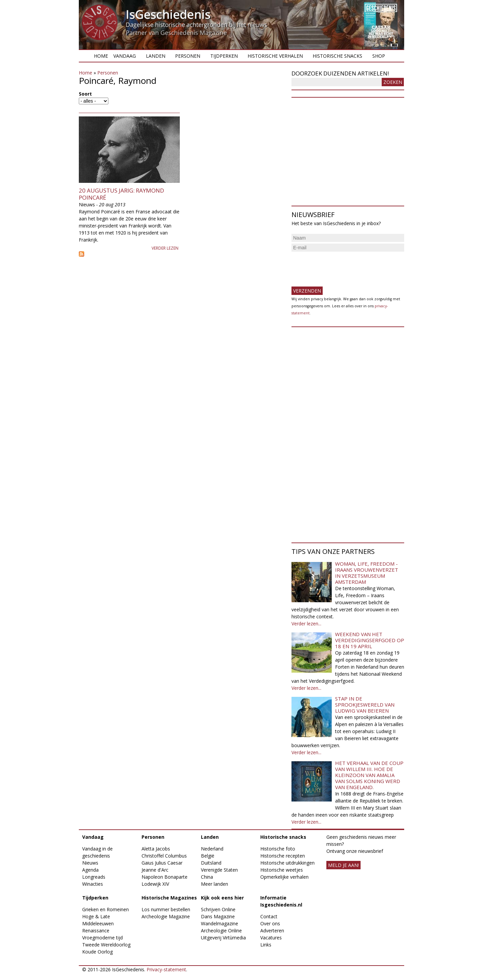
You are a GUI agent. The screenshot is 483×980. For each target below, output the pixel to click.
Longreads (94, 877)
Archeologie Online (221, 931)
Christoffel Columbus (164, 856)
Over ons (270, 923)
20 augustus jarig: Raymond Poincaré (121, 194)
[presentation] (342, 266)
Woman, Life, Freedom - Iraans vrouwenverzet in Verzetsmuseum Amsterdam (367, 573)
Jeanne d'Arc (155, 870)
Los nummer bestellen (166, 909)
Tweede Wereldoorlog (106, 945)
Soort (85, 94)
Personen (188, 56)
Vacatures (271, 938)
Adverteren (272, 931)
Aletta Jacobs (156, 849)
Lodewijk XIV (155, 884)
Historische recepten (283, 856)
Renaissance (96, 931)
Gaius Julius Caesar (162, 863)
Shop (379, 56)
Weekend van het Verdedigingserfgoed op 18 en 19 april (370, 640)
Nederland (212, 849)
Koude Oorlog (97, 952)
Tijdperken (224, 56)
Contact (269, 916)
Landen (156, 56)
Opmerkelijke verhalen (284, 877)
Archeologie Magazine (166, 916)
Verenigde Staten (219, 870)
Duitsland (211, 863)
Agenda (90, 870)
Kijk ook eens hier (222, 898)
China (207, 877)
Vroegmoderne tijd (102, 938)
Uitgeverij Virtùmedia (223, 938)
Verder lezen (165, 248)
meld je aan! (343, 865)
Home (101, 56)
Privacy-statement (166, 969)
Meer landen (214, 884)
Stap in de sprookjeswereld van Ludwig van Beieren (365, 705)
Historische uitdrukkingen (287, 863)
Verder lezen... (306, 624)
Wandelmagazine (220, 923)
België (208, 856)
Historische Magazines (169, 898)
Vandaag (125, 56)
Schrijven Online (218, 909)
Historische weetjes (282, 870)
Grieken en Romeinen (105, 909)
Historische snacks (337, 56)
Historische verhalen (275, 56)
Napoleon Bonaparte (165, 877)
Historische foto (278, 849)
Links (266, 945)
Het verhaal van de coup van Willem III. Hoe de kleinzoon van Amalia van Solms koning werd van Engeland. (369, 775)
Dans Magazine (218, 916)
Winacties (93, 884)
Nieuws (90, 863)
